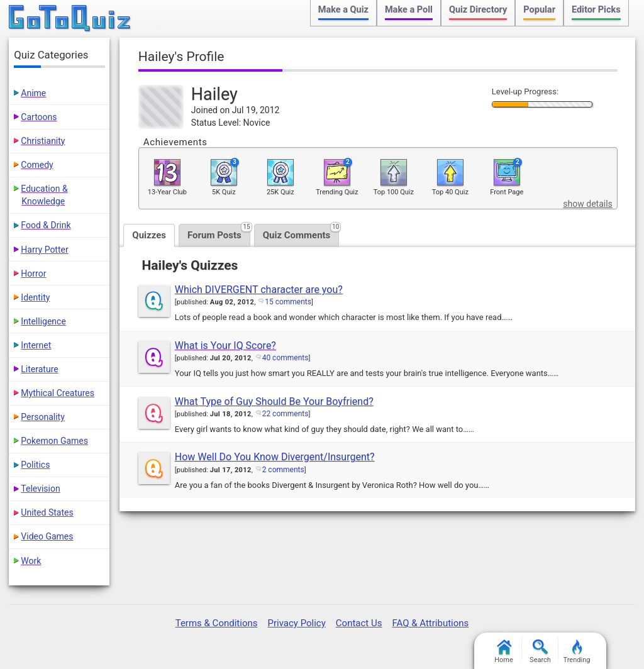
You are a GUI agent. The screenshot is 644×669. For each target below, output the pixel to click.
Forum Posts (219, 232)
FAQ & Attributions (430, 623)
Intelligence (43, 321)
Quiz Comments (301, 232)
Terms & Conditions (217, 623)
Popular (539, 10)
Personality (42, 417)
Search (540, 652)
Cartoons (39, 117)
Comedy (37, 165)
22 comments (286, 414)
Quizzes (149, 235)
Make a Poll (409, 10)
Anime (33, 93)
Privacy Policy (296, 623)
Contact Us (359, 623)
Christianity (43, 141)
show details (587, 204)
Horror (33, 274)
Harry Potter (44, 250)
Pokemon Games (54, 441)
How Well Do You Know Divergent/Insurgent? (275, 457)
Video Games (47, 536)
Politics (35, 465)
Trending (577, 652)
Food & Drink (46, 225)
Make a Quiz (343, 10)
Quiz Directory (478, 10)
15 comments (288, 302)
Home (504, 652)
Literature (39, 369)
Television (40, 489)
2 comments (283, 470)
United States (47, 512)
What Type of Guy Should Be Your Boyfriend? (274, 401)
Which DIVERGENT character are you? (259, 290)
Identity (35, 297)
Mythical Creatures (58, 393)
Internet (36, 345)
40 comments (286, 358)
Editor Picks (596, 10)
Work (31, 561)
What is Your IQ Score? (225, 346)
